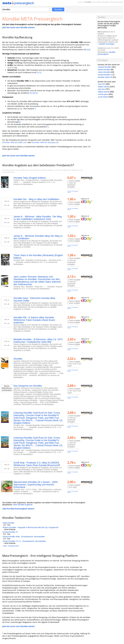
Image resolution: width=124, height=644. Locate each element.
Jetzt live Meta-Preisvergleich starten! (18, 509)
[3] (89, 49)
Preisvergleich (106, 2)
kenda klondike (104, 70)
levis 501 (101, 84)
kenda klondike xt (105, 75)
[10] (33, 93)
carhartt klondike (105, 67)
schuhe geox (103, 94)
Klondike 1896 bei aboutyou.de (45, 142)
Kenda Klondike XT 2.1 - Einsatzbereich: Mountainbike (24, 541)
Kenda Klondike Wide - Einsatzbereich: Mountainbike (24, 537)
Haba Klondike (8, 523)
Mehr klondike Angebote (23, 505)
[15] (40, 72)
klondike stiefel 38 (105, 77)
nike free (101, 89)
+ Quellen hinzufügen (106, 44)
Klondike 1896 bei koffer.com (15, 142)
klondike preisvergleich (106, 53)
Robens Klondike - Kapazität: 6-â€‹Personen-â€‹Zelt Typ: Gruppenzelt (31, 527)
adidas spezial (104, 92)
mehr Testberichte (11, 546)
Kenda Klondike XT (10, 532)
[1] (87, 49)
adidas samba (104, 87)
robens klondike (104, 72)
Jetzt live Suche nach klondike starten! (19, 27)
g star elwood (103, 97)
